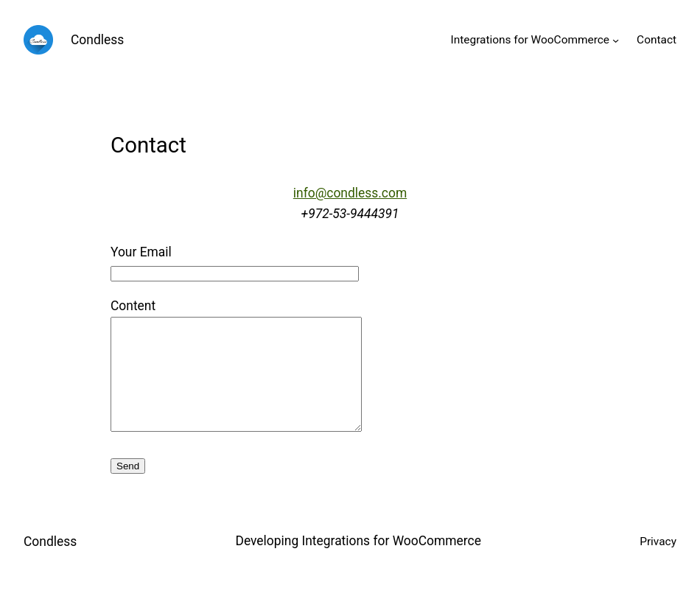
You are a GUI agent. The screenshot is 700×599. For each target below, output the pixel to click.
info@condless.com (350, 193)
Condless (97, 40)
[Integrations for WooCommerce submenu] (616, 39)
